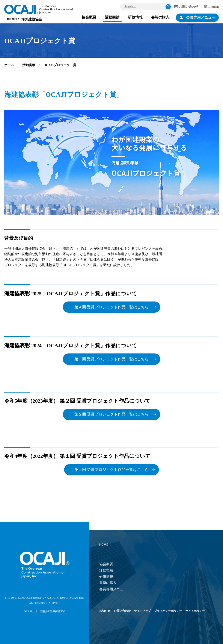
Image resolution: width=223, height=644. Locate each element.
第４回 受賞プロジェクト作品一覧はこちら (112, 307)
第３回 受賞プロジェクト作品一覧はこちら (112, 359)
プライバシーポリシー (168, 611)
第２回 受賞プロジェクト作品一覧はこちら (112, 414)
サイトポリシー (195, 611)
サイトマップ (142, 611)
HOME (104, 545)
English (214, 7)
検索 (168, 7)
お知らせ (105, 611)
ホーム (9, 65)
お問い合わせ (189, 7)
